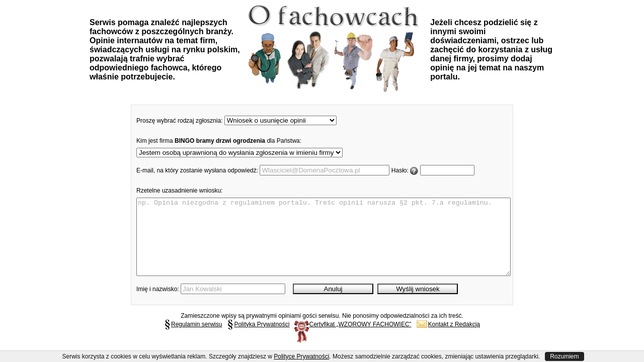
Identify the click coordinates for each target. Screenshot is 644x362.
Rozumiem (564, 356)
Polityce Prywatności (301, 356)
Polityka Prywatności (258, 339)
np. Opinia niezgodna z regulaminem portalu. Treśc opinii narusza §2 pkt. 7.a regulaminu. (324, 244)
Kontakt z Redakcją (448, 339)
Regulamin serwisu (193, 339)
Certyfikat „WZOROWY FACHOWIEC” (353, 339)
